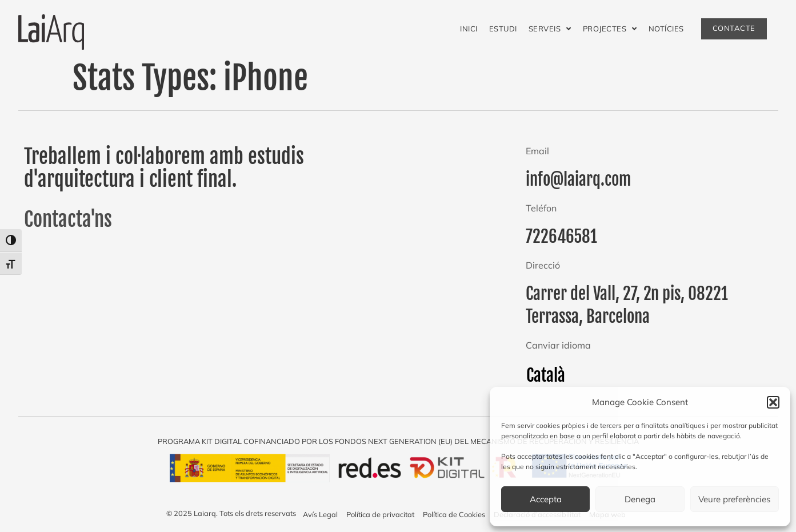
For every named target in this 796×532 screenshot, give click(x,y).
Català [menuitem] (546, 375)
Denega (640, 499)
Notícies (666, 29)
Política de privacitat (380, 514)
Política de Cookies (454, 514)
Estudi (503, 29)
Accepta (546, 499)
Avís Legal (320, 514)
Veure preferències (734, 499)
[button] (773, 402)
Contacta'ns (68, 219)
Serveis (550, 29)
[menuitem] (546, 376)
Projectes (610, 29)
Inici (469, 29)
